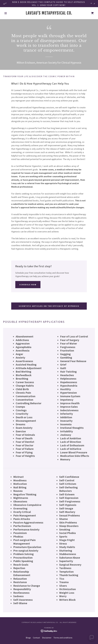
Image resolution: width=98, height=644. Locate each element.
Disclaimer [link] (47, 638)
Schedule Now (28, 285)
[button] (10, 13)
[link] (49, 14)
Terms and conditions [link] (63, 638)
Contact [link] (36, 638)
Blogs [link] (28, 638)
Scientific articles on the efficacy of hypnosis (49, 306)
